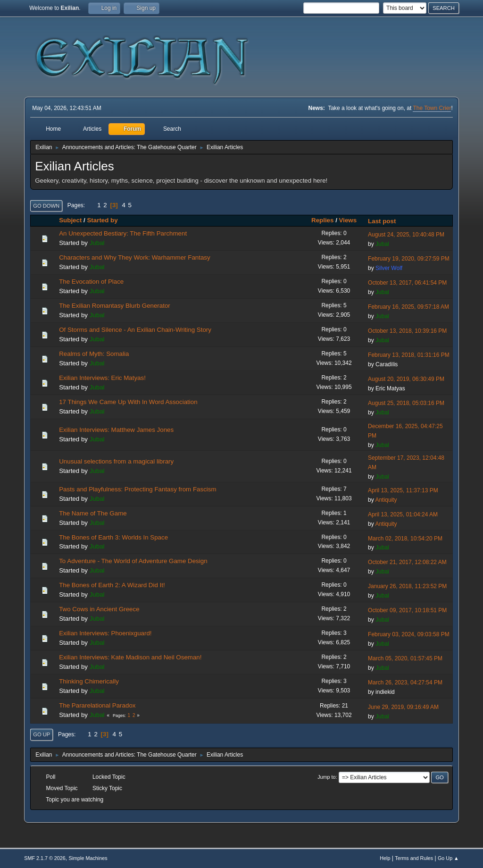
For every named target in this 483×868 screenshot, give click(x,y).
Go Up (42, 734)
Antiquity (386, 500)
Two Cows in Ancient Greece (99, 609)
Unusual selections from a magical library (116, 461)
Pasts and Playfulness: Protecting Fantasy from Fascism (137, 489)
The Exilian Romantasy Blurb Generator (115, 306)
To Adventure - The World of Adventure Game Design (133, 561)
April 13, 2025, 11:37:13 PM (403, 490)
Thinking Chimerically (89, 681)
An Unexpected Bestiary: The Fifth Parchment (123, 233)
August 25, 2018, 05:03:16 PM (406, 403)
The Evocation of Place (91, 282)
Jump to (326, 777)
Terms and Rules (414, 858)
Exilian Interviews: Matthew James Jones (116, 430)
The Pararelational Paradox (97, 705)
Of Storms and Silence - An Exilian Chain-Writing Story (135, 330)
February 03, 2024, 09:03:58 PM (409, 634)
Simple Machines (88, 858)
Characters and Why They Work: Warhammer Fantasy (134, 257)
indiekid (385, 692)
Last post (382, 221)
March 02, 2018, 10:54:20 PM (405, 539)
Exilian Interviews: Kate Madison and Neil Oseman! (130, 657)
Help (385, 858)
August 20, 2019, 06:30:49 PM (406, 379)
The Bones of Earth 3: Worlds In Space (113, 537)
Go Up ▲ (448, 858)
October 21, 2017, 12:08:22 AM (407, 562)
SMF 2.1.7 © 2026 (45, 858)
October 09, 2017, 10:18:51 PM (407, 610)
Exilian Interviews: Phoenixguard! (105, 633)
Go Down (46, 206)
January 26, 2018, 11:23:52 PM (407, 586)
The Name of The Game (93, 513)
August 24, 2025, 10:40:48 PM (406, 235)
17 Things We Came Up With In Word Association (128, 402)
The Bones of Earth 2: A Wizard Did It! (112, 585)
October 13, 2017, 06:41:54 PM (407, 283)
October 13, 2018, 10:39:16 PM (407, 331)
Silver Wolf (389, 268)
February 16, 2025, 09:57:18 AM (408, 307)
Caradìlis (387, 364)
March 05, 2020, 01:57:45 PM (405, 658)
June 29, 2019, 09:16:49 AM (403, 707)
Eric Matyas (390, 388)
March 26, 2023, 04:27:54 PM (405, 683)
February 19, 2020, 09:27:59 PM (409, 259)
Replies (322, 220)
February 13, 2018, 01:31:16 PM (409, 355)
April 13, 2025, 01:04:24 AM (403, 514)
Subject (70, 220)
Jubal (97, 243)
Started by (106, 220)
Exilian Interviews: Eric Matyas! (102, 378)
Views (348, 220)
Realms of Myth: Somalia (94, 354)
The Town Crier (432, 108)
